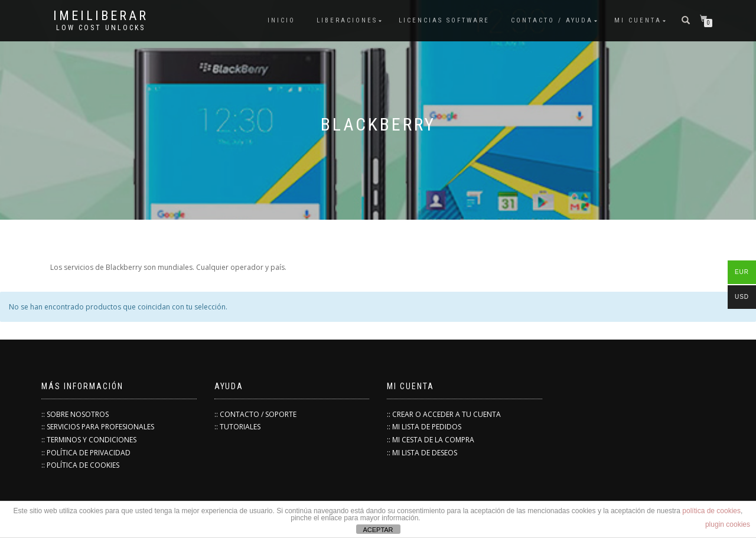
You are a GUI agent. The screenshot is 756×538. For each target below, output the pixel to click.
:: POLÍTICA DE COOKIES (80, 465)
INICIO (281, 20)
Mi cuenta (638, 20)
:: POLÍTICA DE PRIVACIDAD (86, 453)
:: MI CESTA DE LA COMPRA (431, 440)
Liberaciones (347, 20)
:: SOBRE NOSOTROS (75, 414)
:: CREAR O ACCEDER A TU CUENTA (444, 414)
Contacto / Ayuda (552, 20)
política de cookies (711, 511)
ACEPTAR (378, 530)
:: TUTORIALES (237, 427)
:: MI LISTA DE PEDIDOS (424, 427)
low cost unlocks (101, 28)
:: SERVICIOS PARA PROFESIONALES (98, 427)
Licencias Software (444, 20)
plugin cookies (728, 524)
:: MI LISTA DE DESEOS (422, 453)
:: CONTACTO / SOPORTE (255, 414)
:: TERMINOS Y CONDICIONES (89, 440)
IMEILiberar (101, 16)
